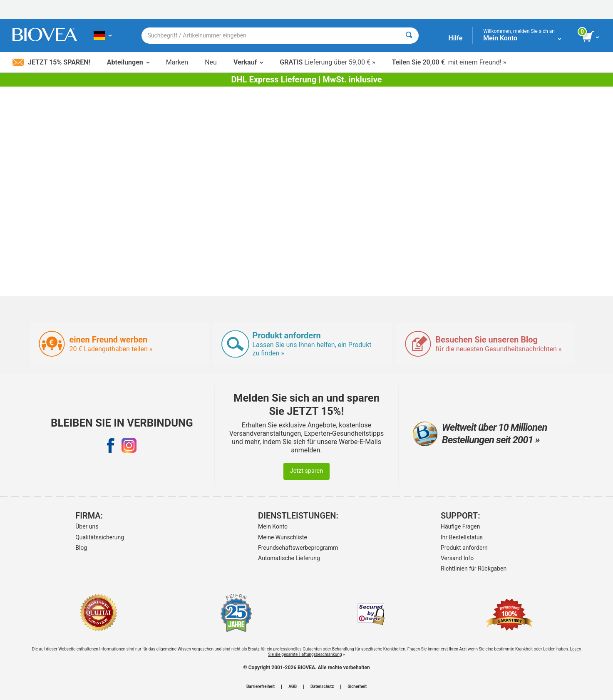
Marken (177, 62)
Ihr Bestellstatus (462, 537)
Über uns (87, 526)
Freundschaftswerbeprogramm (298, 548)
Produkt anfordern (464, 548)
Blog (81, 548)
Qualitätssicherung (100, 537)
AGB (293, 687)
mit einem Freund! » (449, 62)
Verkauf (248, 62)
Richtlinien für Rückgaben (474, 568)
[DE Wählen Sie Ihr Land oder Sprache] (103, 35)
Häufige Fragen (460, 526)
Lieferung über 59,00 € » (327, 62)
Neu (211, 62)
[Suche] (409, 36)
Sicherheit (357, 687)
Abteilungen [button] (128, 62)
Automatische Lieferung (289, 558)
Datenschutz (322, 687)
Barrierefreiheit (261, 687)
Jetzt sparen (306, 471)
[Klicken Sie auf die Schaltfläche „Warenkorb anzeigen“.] (591, 37)
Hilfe (455, 38)
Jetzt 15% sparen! (51, 62)
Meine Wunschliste (283, 537)
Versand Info (457, 558)
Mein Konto (273, 526)
